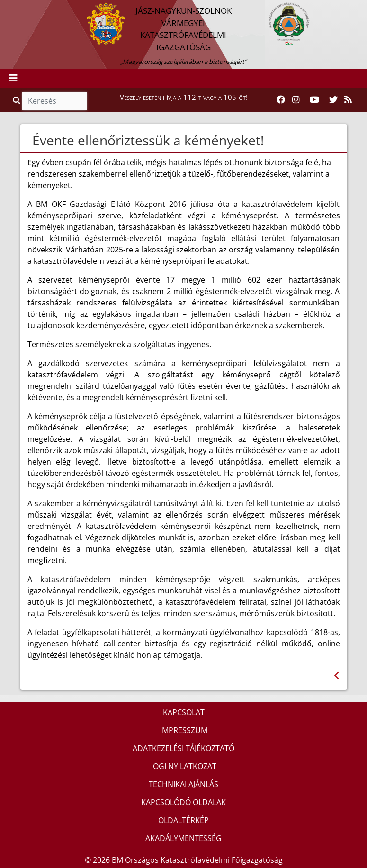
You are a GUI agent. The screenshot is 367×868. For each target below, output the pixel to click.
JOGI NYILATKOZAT (184, 766)
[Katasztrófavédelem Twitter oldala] (333, 100)
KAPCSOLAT (184, 712)
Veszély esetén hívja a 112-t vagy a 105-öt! (184, 97)
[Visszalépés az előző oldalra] (336, 676)
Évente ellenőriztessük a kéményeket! (148, 140)
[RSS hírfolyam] (348, 100)
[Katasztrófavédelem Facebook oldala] (281, 100)
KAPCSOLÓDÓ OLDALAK (183, 802)
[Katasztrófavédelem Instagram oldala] (296, 100)
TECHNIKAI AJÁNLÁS (183, 784)
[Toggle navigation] (13, 79)
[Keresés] (54, 101)
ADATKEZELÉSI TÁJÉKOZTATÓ (183, 748)
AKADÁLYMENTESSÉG (183, 838)
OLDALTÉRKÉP (183, 820)
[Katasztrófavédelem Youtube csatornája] (314, 100)
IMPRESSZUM (184, 730)
